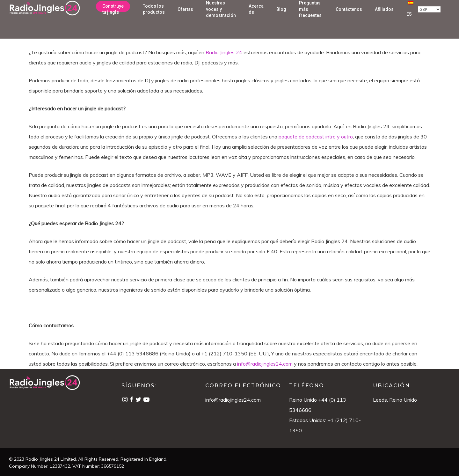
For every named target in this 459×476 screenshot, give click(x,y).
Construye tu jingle (113, 17)
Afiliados (384, 17)
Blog (281, 17)
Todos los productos (154, 17)
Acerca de (256, 17)
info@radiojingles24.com (233, 400)
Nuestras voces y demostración (221, 17)
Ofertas (185, 17)
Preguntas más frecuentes (310, 17)
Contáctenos (349, 17)
